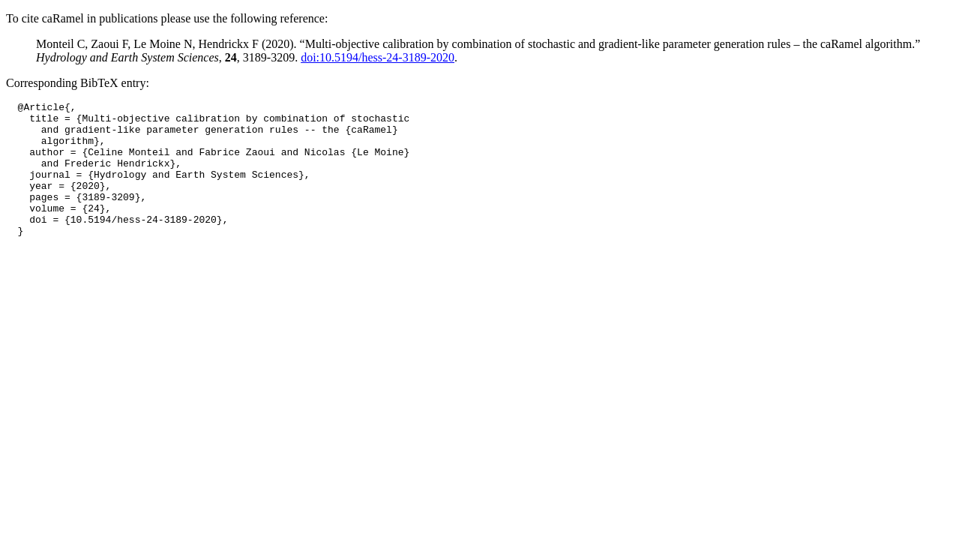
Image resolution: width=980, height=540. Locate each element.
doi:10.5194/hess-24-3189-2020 (378, 57)
